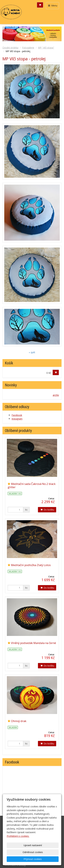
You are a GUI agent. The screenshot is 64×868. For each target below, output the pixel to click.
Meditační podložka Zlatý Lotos (31, 565)
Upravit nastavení (33, 845)
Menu (52, 6)
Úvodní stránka (10, 48)
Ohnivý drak (19, 721)
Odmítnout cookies (33, 852)
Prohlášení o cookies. (18, 836)
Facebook (17, 415)
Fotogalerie (28, 48)
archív (56, 395)
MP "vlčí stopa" (46, 48)
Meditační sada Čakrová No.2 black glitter (32, 485)
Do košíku (47, 510)
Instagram (17, 419)
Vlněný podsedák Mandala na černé (33, 643)
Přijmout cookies (33, 859)
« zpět (32, 352)
